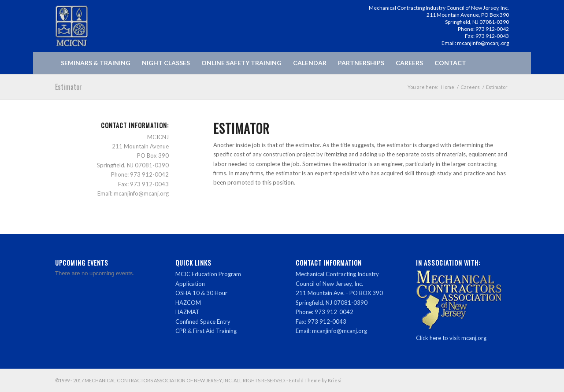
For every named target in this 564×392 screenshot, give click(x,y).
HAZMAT (187, 312)
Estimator (69, 87)
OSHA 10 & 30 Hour (201, 293)
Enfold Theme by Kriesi (315, 380)
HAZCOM (188, 303)
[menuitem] (96, 63)
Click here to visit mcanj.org (451, 338)
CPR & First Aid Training (206, 331)
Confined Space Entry (203, 322)
